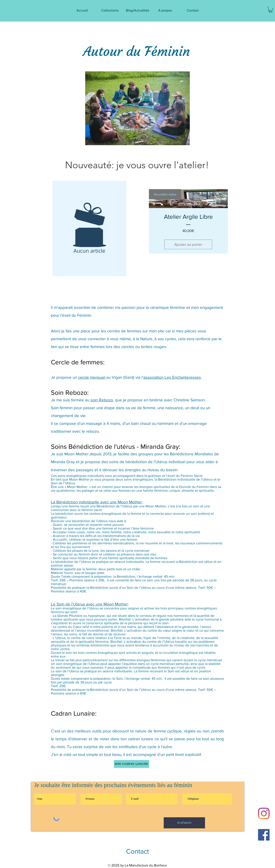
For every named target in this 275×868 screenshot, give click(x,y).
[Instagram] (264, 813)
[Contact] (138, 851)
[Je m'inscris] (184, 823)
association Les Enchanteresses (172, 377)
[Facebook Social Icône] (264, 835)
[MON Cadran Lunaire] (132, 764)
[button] (271, 10)
